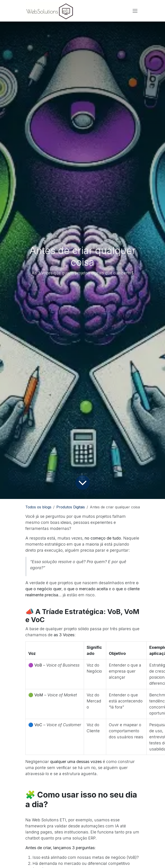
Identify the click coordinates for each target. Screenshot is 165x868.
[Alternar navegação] (135, 11)
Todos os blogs (38, 507)
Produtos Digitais (71, 507)
